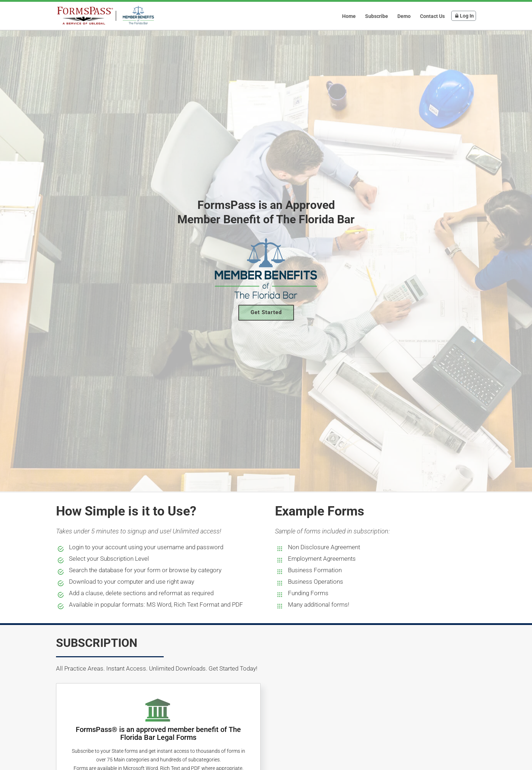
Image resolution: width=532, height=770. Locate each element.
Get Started (266, 312)
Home (349, 16)
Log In (464, 16)
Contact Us (432, 16)
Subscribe (377, 16)
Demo (404, 16)
